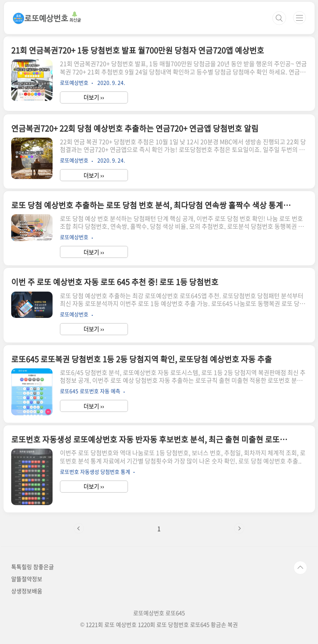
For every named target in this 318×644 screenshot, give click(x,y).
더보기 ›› (94, 97)
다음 (239, 528)
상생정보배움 (27, 591)
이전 (79, 528)
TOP (300, 568)
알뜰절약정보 (27, 579)
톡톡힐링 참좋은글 (33, 567)
